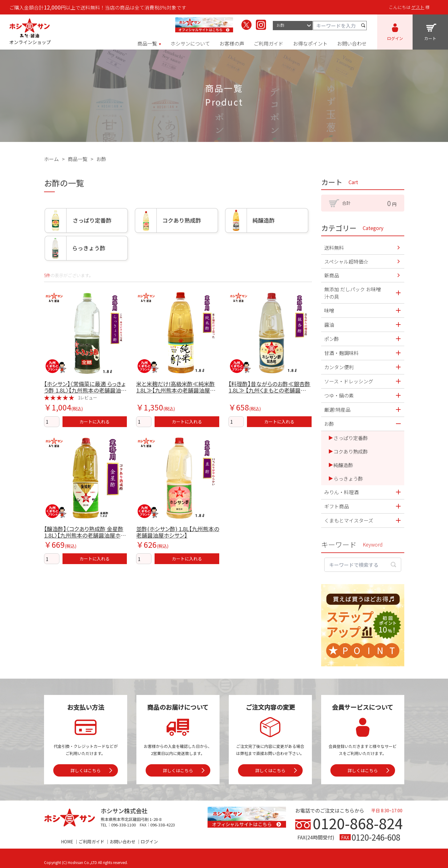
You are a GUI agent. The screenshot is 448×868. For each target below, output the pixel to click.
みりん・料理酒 (341, 492)
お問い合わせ (123, 842)
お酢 (101, 159)
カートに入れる (95, 422)
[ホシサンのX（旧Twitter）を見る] (246, 25)
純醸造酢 (343, 465)
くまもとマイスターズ (349, 520)
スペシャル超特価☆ (346, 261)
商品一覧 (78, 159)
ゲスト (418, 7)
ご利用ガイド (91, 842)
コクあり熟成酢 (351, 451)
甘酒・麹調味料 (341, 353)
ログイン (149, 842)
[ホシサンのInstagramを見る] (261, 25)
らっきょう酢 (348, 478)
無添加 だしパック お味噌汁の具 (353, 293)
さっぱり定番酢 (351, 438)
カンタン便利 (339, 367)
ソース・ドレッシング (349, 381)
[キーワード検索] (340, 26)
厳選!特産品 (337, 410)
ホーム (51, 159)
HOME (67, 842)
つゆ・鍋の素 (339, 395)
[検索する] (363, 26)
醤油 (329, 325)
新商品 (332, 275)
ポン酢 (332, 339)
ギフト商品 (337, 506)
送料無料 (334, 248)
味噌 (329, 310)
